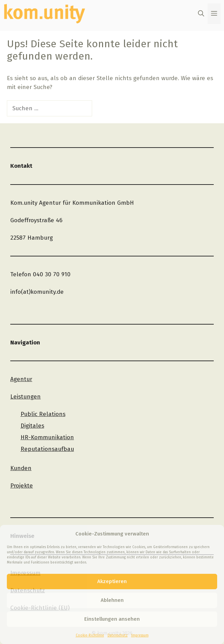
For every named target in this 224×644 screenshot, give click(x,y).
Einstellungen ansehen (112, 619)
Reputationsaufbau (47, 449)
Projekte (22, 486)
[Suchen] (104, 109)
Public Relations (43, 414)
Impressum (140, 635)
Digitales (32, 426)
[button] (201, 14)
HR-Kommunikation (47, 437)
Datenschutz (118, 635)
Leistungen (26, 397)
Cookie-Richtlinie (90, 635)
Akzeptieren (112, 581)
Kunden (21, 468)
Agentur (21, 379)
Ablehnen (112, 600)
